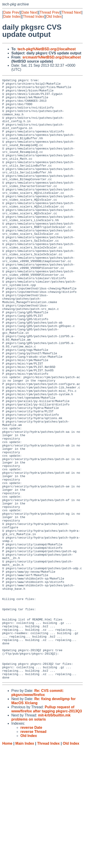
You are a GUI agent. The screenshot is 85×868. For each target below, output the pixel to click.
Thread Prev (50, 12)
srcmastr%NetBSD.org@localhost (52, 57)
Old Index (54, 16)
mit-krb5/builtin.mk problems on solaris (41, 837)
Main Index (25, 864)
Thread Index (34, 16)
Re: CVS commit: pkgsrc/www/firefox (38, 813)
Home (7, 864)
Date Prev (11, 12)
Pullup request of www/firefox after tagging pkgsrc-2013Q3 (47, 829)
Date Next (29, 12)
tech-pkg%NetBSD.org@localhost (47, 49)
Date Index (12, 16)
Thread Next (71, 12)
